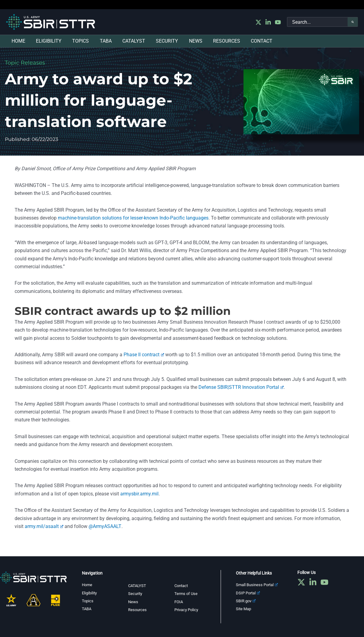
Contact (182, 586)
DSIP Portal (249, 593)
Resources (138, 610)
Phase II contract (144, 355)
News (133, 602)
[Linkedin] (268, 22)
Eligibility (90, 593)
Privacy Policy (187, 610)
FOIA (179, 602)
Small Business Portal (258, 585)
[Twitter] (258, 22)
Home (87, 585)
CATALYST (138, 586)
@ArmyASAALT (105, 526)
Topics (88, 601)
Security (136, 593)
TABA (87, 609)
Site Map (244, 609)
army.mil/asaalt (44, 526)
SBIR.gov (247, 601)
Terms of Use (187, 593)
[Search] (353, 22)
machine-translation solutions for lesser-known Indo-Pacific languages (133, 218)
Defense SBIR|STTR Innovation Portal (241, 387)
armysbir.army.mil (139, 494)
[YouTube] (278, 22)
